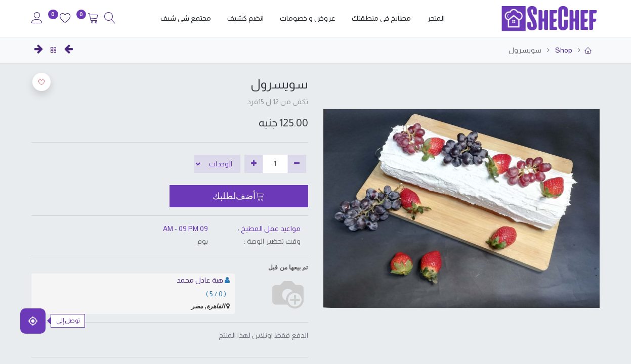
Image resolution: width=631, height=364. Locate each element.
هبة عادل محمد (200, 280)
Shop (563, 50)
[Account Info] (37, 19)
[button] (239, 196)
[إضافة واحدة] (254, 164)
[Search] (110, 19)
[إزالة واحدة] (297, 164)
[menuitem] (436, 19)
